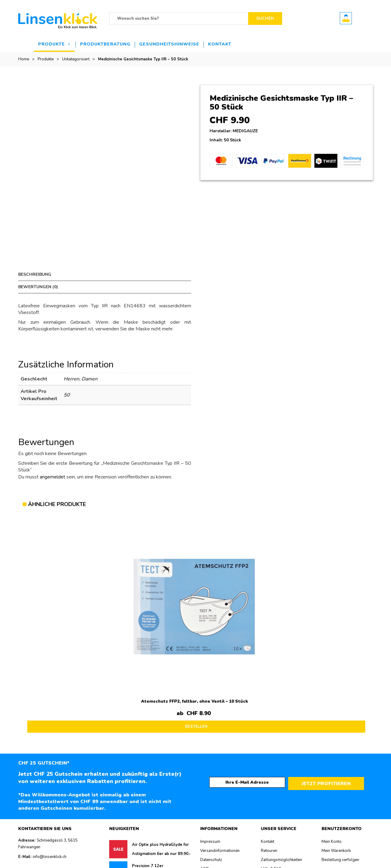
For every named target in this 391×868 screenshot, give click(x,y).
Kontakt (220, 44)
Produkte (52, 44)
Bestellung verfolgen (340, 748)
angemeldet (52, 464)
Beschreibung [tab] (35, 274)
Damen (89, 366)
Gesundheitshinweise (169, 44)
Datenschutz (211, 748)
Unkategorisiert (76, 59)
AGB (204, 758)
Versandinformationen (220, 739)
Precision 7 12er (148, 755)
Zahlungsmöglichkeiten (281, 748)
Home (24, 59)
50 (67, 383)
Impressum (210, 730)
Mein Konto (332, 730)
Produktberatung (105, 44)
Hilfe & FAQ (271, 758)
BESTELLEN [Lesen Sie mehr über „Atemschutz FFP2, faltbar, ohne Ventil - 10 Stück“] (68, 615)
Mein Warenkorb (336, 739)
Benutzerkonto (346, 18)
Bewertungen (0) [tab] (125, 274)
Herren (71, 366)
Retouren (269, 739)
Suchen (265, 18)
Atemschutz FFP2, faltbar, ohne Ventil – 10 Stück (66, 591)
